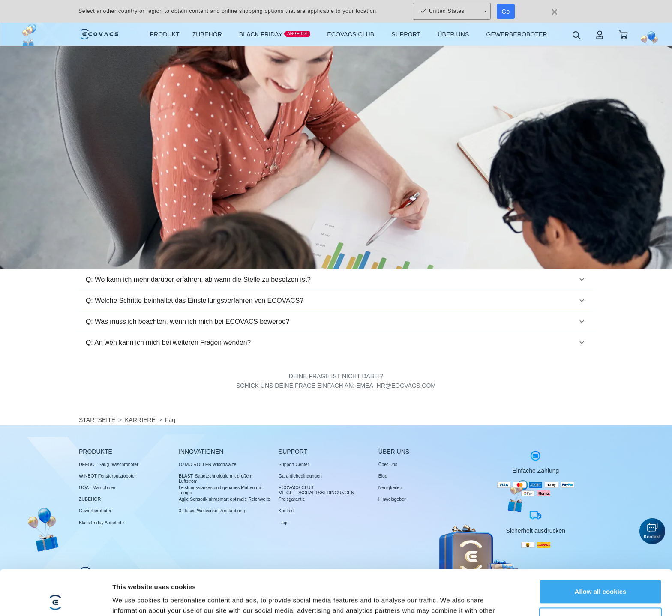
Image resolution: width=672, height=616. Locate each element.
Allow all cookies (601, 546)
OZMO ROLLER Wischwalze (208, 464)
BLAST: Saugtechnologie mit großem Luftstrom (216, 478)
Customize (601, 574)
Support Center (294, 464)
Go (506, 12)
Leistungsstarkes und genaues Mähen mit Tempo (220, 490)
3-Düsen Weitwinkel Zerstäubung (212, 511)
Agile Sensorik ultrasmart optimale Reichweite (225, 499)
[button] (336, 280)
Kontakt (286, 511)
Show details (132, 599)
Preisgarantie (292, 499)
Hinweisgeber (392, 499)
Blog (383, 476)
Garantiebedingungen (300, 476)
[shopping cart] (623, 34)
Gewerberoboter (95, 511)
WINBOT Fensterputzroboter (107, 476)
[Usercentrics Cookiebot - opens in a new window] (55, 599)
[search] (576, 35)
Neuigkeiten (390, 487)
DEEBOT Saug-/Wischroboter (109, 464)
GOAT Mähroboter (97, 487)
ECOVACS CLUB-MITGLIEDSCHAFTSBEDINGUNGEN (316, 490)
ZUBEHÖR (90, 499)
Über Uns (388, 464)
